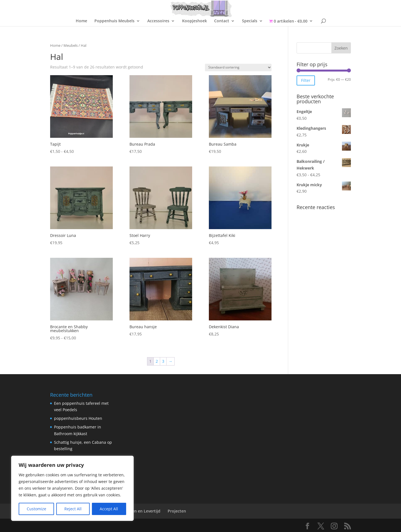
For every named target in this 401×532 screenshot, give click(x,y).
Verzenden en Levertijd (138, 511)
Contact (222, 21)
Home (81, 21)
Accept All (109, 509)
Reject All (73, 509)
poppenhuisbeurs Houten (78, 418)
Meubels (71, 45)
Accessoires (158, 21)
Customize (36, 509)
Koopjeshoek (195, 21)
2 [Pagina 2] (157, 361)
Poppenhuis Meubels (114, 21)
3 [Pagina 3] (163, 361)
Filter (306, 80)
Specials (250, 21)
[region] (72, 488)
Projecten (177, 511)
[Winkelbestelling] (238, 68)
